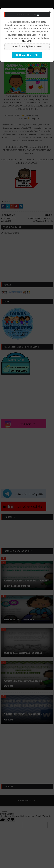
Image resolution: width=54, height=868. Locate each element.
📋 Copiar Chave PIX (27, 55)
